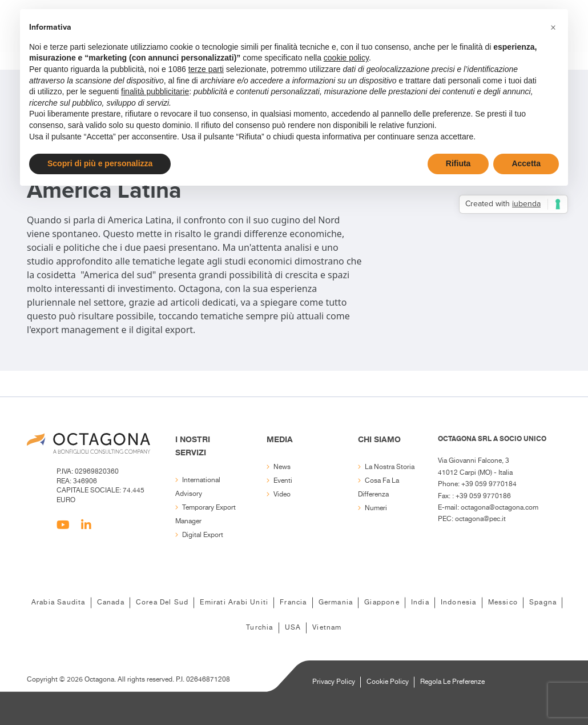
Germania (336, 602)
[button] (553, 27)
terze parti (206, 69)
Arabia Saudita (59, 602)
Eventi (283, 481)
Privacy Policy (334, 682)
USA (293, 628)
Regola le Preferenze (452, 682)
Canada (111, 602)
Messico (503, 602)
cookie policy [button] (346, 58)
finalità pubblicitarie (155, 91)
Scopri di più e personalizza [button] (100, 163)
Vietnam (327, 628)
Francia (293, 602)
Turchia (259, 628)
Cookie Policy (388, 682)
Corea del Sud (162, 602)
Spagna (543, 602)
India (420, 602)
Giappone (382, 602)
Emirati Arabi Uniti (234, 602)
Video (282, 494)
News (282, 467)
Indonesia (459, 602)
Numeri (376, 508)
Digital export (203, 535)
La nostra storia (390, 467)
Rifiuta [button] (458, 163)
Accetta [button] (526, 163)
